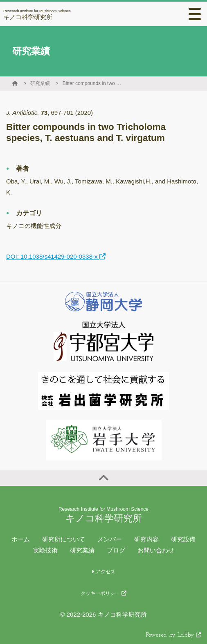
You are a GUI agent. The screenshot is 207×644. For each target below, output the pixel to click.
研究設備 (183, 539)
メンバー (110, 539)
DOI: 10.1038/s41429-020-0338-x (56, 256)
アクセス (103, 572)
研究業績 (40, 83)
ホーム (21, 539)
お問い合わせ (156, 550)
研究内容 (146, 539)
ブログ (116, 550)
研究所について (64, 539)
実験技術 (45, 550)
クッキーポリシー (103, 593)
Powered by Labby (173, 635)
